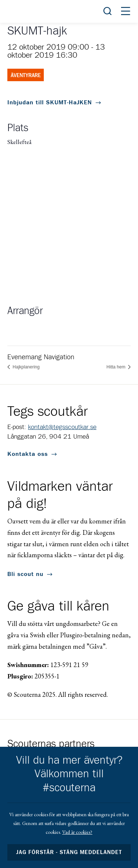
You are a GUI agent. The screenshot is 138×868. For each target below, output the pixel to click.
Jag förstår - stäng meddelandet (69, 852)
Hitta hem (116, 367)
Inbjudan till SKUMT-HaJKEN (50, 102)
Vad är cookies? (77, 832)
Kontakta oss (28, 454)
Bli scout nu (25, 574)
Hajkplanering (26, 367)
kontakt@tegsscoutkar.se (62, 427)
